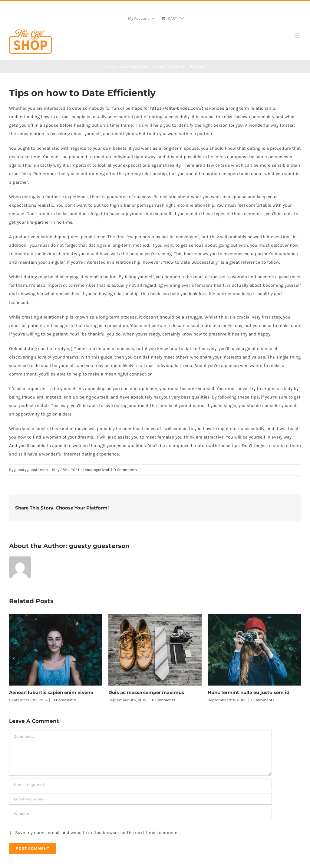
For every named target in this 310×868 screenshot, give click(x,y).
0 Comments (125, 470)
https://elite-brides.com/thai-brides (187, 108)
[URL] (140, 813)
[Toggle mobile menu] (298, 36)
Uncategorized (96, 470)
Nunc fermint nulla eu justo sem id (249, 692)
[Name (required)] (140, 784)
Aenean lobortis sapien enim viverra (51, 692)
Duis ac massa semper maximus (146, 692)
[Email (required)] (140, 799)
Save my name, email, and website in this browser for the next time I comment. (98, 833)
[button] (14, 659)
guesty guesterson (31, 470)
